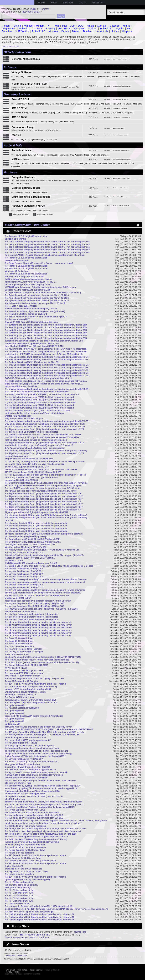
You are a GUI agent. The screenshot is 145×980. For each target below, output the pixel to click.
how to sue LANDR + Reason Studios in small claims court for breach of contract (45, 255)
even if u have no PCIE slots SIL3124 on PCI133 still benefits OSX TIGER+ (41, 470)
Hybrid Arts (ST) (38, 140)
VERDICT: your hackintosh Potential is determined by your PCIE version (40, 287)
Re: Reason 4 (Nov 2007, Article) (21, 306)
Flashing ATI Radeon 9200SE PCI (21, 695)
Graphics (115, 26)
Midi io (126, 26)
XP (50, 26)
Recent (6, 26)
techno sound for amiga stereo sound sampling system (32, 748)
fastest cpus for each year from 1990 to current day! (30, 700)
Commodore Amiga (23, 127)
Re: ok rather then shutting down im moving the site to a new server (38, 622)
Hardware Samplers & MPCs (28, 206)
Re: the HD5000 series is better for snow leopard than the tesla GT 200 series (43, 488)
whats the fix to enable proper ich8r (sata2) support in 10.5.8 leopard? (39, 445)
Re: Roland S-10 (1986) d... (121, 206)
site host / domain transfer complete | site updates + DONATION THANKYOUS (43, 657)
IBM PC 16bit (19, 117)
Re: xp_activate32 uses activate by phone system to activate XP (36, 772)
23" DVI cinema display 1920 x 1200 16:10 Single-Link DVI (33, 472)
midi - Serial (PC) (63, 163)
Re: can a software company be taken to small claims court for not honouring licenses (47, 242)
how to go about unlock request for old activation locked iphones (37, 660)
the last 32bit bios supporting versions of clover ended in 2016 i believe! (40, 780)
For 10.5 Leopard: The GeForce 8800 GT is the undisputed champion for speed (43, 486)
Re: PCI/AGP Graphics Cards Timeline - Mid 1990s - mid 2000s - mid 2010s (41, 609)
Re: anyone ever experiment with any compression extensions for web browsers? (45, 582)
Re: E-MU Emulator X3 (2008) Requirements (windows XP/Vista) (36, 839)
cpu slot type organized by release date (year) (27, 879)
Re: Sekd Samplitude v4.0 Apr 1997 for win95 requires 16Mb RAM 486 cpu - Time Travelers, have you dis (56, 821)
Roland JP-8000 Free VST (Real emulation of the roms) (32, 322)
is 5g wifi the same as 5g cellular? (22, 885)
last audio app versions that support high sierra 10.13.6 (32, 842)
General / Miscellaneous (26, 59)
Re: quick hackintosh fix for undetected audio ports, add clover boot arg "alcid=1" (45, 805)
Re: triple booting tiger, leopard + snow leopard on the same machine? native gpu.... (46, 381)
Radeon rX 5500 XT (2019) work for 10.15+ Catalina (30, 558)
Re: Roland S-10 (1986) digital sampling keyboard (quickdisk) (35, 311)
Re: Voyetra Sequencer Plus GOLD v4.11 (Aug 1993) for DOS (35, 603)
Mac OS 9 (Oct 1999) (101, 104)
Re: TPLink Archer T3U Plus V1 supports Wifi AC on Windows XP (37, 596)
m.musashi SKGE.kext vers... (122, 86)
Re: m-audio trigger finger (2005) (21, 743)
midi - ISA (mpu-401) (25, 163)
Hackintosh (102, 31)
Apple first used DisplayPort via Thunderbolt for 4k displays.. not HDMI (40, 807)
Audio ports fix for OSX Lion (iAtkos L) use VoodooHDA (32, 791)
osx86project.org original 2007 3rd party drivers (28, 285)
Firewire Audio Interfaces (57, 155)
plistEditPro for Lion (15, 799)
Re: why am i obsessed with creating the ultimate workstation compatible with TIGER (47, 357)
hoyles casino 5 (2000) (16, 668)
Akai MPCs (64, 29)
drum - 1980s (21, 201)
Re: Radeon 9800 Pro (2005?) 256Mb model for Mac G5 (32, 362)
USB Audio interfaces (80, 155)
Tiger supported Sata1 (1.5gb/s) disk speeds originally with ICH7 (37, 512)
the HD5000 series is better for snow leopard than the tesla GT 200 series (41, 491)
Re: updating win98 (14, 705)
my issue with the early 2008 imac (22, 386)
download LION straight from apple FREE (25, 794)
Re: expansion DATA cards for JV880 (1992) (26, 872)
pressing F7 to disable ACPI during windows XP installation (34, 716)
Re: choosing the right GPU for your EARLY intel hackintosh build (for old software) (46, 451)
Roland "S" (106, 29)
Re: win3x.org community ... (121, 117)
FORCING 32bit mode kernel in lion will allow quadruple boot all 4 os (39, 378)
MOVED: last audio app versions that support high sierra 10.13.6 (37, 837)
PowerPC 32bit (20, 99)
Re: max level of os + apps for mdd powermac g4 (29, 912)
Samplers (79, 29)
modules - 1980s (23, 192)
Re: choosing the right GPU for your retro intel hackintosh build (36, 523)
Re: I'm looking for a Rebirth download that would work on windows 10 (40, 914)
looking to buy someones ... (121, 59)
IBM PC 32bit (19, 108)
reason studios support (16, 260)
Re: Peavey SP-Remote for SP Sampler (24, 652)
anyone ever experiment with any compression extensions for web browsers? (43, 593)
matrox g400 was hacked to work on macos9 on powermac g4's (36, 440)
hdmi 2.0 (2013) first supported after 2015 (25, 845)
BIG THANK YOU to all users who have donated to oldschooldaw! (37, 392)
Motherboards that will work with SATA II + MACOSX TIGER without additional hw (45, 427)
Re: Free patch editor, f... (121, 188)
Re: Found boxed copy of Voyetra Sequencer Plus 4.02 (32, 762)
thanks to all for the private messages (24, 869)
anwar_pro (80, 932)
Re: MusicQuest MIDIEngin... (122, 159)
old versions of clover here (18, 783)
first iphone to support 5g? (18, 888)
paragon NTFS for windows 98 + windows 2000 (28, 689)
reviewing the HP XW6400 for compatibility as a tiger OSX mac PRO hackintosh (44, 354)
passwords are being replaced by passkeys (26, 536)
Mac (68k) (138, 104)
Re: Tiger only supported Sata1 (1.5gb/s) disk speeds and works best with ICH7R (45, 429)
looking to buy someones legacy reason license (28, 279)
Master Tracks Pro (120, 76)
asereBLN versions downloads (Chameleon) (27, 778)
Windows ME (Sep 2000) (50, 113)
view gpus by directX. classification (22, 764)
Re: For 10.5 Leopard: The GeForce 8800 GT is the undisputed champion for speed (45, 475)
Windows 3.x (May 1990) (26, 122)
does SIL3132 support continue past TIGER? (27, 467)
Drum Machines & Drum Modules (31, 197)
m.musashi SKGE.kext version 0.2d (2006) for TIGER (31, 282)
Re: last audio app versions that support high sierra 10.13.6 (34, 815)
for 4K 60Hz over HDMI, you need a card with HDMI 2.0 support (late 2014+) (42, 834)
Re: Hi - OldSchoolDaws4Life (19, 882)
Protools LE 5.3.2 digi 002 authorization (24, 277)
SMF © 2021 (22, 970)
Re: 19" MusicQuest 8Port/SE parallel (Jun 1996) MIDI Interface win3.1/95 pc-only (45, 732)
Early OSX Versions (80, 104)
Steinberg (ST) (22, 140)
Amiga (90, 26)
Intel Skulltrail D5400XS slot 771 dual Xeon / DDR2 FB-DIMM (34, 346)
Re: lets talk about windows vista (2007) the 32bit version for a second (39, 397)
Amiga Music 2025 (119, 128)
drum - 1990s (35, 201)
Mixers (76, 31)
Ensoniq (50, 29)
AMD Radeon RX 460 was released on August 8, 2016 (31, 563)
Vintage (29, 26)
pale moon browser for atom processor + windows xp (31, 687)
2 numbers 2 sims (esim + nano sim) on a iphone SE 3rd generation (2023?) (42, 662)
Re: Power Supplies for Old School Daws (25, 810)
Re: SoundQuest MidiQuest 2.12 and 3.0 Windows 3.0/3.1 (33, 539)
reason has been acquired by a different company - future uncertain (38, 601)
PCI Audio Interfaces (100, 155)
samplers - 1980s (23, 210)
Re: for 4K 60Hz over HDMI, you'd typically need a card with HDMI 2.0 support (43, 831)
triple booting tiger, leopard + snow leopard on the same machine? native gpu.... (44, 384)
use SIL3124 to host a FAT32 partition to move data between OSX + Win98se (42, 437)
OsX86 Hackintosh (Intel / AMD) (30, 84)
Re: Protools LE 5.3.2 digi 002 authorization (26, 236)
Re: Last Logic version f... (121, 135)
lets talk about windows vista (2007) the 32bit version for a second (37, 411)
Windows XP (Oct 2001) (26, 113)
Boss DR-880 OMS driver (17, 654)
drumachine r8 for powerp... (121, 197)
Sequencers (9, 29)
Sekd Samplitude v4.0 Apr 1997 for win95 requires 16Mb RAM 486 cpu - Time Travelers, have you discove (56, 909)
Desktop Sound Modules (26, 188)
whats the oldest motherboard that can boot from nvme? (33, 813)
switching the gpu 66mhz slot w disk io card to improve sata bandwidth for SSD (44, 341)
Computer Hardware (23, 177)
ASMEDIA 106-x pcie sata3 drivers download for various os (34, 775)
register (45, 9)
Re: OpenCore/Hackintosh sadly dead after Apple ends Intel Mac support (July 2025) (46, 483)
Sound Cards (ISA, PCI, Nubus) (29, 155)
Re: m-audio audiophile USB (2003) (22, 708)
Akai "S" (92, 29)
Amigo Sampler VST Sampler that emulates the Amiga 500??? (35, 756)
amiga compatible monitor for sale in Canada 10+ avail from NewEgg (39, 754)
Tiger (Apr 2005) (42, 104)
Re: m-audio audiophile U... (121, 150)
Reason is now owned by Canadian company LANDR (31, 309)
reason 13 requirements (17, 456)
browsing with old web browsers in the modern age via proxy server (38, 727)
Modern (40, 26)
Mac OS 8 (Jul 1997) (122, 104)
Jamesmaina (22, 956)
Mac (64, 26)
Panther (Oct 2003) (60, 104)
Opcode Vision (103, 76)
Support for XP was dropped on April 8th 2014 (27, 767)
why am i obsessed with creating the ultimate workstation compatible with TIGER (45, 424)
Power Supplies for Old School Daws (23, 858)
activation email (31, 12)
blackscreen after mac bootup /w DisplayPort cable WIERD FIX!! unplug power (43, 802)
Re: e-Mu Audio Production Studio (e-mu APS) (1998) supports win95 (39, 906)
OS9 (72, 26)
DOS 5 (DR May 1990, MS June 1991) (57, 122)
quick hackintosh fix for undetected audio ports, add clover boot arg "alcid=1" (43, 823)
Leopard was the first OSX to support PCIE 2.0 (28, 290)
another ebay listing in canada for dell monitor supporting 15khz (37, 751)
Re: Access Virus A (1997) (18, 319)
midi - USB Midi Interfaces (104, 163)
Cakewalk (90, 76)
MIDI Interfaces (20, 159)
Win (57, 26)
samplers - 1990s (41, 210)
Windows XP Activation (120, 108)
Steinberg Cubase (23, 76)
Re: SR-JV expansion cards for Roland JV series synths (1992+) (36, 317)
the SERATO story (14, 561)
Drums (65, 31)
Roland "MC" (26, 29)
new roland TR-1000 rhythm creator (22, 676)
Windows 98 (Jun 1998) (100, 113)
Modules (53, 31)
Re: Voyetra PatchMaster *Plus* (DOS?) (24, 553)
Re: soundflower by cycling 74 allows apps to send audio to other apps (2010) (43, 786)
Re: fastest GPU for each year (20, 697)
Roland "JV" (39, 31)
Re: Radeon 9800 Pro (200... (122, 178)
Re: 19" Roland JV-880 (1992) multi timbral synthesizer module (36, 684)
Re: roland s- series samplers (19, 646)
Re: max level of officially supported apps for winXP (30, 770)
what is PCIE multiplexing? (18, 416)
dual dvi (9, 520)
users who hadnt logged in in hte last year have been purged (35, 464)
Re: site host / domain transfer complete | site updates (32, 432)
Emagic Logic (40, 76)
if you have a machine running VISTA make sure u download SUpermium (41, 403)
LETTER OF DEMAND (16, 239)
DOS (81, 26)
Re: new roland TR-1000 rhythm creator (24, 670)
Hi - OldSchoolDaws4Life (17, 904)
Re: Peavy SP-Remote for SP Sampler (23, 649)
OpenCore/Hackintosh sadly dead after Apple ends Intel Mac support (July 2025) (44, 555)
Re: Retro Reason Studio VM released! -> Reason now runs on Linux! (39, 263)
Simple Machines (37, 970)
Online (17, 26)
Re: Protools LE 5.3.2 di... (121, 72)
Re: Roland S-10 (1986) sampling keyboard (26, 314)
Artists (115, 31)
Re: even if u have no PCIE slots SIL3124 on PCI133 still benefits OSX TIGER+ (43, 435)
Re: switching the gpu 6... (121, 99)
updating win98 (12, 724)
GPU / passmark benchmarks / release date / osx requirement (35, 448)
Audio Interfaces (21, 150)
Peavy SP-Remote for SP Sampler (21, 681)
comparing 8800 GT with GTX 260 (21, 480)
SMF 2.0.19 (10, 970)
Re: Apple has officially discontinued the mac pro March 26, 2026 (37, 295)
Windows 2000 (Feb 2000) (75, 113)
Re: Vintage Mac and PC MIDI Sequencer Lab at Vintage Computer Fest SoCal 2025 (46, 829)
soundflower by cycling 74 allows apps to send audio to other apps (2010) (41, 788)
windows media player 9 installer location (25, 692)
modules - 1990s (40, 192)
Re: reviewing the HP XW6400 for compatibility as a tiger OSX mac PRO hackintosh (46, 349)
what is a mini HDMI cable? (18, 598)
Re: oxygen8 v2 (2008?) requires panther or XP (28, 740)
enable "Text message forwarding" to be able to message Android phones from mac (46, 579)
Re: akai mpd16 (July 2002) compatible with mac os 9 (31, 703)
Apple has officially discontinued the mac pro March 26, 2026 (35, 303)
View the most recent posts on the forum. (28, 937)
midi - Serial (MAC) (81, 163)
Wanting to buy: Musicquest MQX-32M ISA (26, 547)
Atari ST (102, 26)
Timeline (87, 31)
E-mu (40, 29)
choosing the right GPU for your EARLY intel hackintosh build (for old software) (44, 534)
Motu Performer (76, 76)
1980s (26, 184)
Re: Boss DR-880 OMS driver (19, 638)
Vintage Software (22, 72)
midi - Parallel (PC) (45, 163)
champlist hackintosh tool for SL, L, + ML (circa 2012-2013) (34, 796)
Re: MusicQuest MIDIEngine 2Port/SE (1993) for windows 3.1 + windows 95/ (42, 394)
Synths (120, 29)
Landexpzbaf (10, 956)
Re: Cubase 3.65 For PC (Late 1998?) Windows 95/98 (31, 861)
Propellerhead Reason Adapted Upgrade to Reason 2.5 (32, 344)
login (33, 9)
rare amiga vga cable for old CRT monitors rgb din (30, 746)
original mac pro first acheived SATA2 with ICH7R (29, 459)
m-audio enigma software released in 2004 (26, 737)
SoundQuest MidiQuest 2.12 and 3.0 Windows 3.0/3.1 (31, 544)
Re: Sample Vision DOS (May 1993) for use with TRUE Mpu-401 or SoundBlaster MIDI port (49, 566)
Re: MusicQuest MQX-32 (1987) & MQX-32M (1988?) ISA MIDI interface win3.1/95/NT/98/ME (49, 729)
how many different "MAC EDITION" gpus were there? (31, 477)
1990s (18, 184)
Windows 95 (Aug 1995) (124, 113)
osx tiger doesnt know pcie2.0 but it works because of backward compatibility (43, 293)
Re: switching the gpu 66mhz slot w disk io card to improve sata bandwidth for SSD (46, 325)
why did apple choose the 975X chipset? (25, 419)
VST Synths (22, 31)
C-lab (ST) (52, 140)
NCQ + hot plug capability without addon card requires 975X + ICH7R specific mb (45, 461)
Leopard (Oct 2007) (24, 104)
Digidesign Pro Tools (57, 76)
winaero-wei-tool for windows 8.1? (22, 612)
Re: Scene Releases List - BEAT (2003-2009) (26, 665)
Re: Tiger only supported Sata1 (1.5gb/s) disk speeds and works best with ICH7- (44, 494)
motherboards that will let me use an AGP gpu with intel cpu (34, 413)
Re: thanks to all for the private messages (25, 826)
